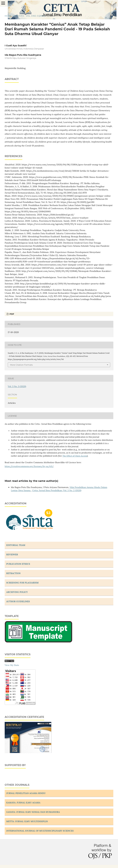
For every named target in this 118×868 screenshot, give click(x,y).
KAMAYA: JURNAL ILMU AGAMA (23, 803)
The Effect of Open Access (75, 456)
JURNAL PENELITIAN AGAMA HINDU (26, 793)
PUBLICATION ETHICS (18, 564)
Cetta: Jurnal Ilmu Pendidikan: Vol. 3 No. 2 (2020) (57, 490)
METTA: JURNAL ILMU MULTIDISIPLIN (27, 821)
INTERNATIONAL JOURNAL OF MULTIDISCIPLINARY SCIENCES (40, 831)
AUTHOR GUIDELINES (18, 601)
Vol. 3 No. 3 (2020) (35, 16)
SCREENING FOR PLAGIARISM (22, 583)
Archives (19, 16)
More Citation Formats (21, 365)
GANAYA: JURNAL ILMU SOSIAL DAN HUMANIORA (33, 812)
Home (8, 16)
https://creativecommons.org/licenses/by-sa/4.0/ (29, 466)
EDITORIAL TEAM (16, 545)
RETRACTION (13, 573)
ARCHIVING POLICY (17, 592)
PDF (11, 314)
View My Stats (12, 665)
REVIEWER (12, 555)
